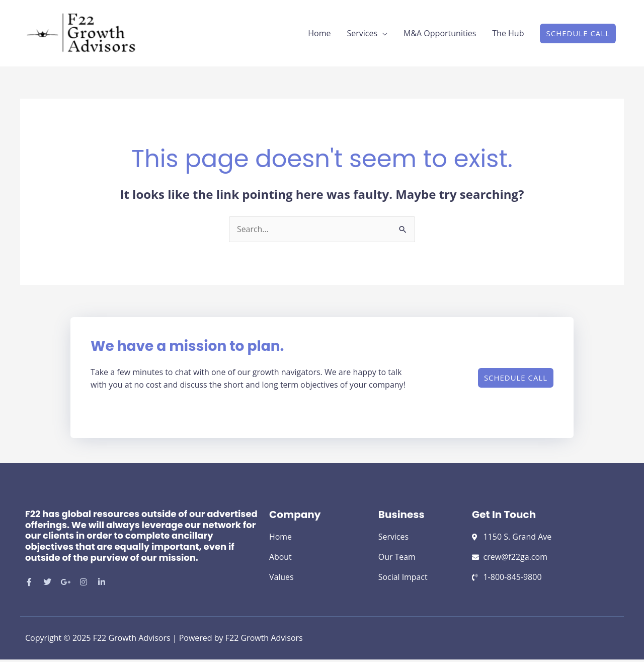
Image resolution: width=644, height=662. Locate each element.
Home (319, 35)
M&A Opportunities (440, 35)
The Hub (508, 35)
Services (362, 35)
